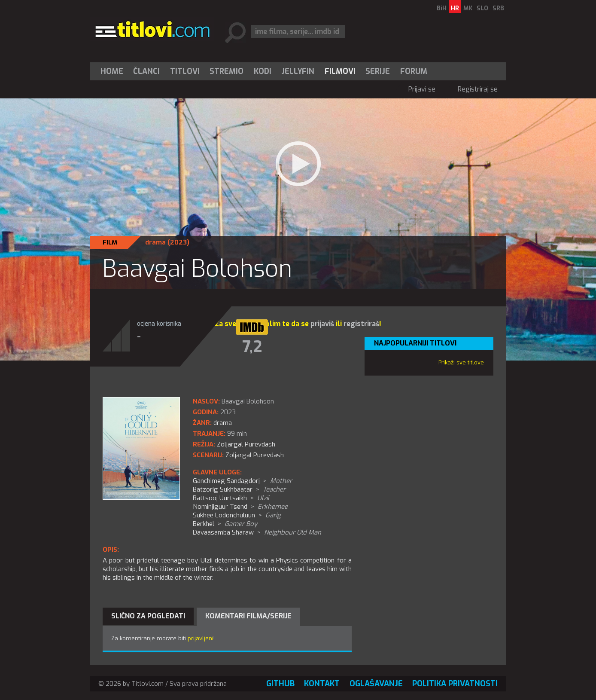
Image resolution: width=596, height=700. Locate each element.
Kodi (263, 71)
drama (155, 242)
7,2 (252, 347)
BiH (442, 8)
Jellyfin (298, 71)
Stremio (227, 71)
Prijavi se (422, 89)
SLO (482, 8)
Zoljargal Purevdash (255, 455)
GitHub (280, 684)
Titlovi (185, 71)
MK (468, 8)
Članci (146, 71)
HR (455, 8)
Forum (414, 71)
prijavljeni (201, 638)
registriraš (361, 324)
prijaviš (322, 324)
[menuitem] (114, 71)
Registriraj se (478, 89)
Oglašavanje (376, 684)
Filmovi (340, 71)
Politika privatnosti (455, 684)
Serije (378, 71)
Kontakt (322, 684)
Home (112, 71)
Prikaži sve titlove (461, 362)
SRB (498, 8)
